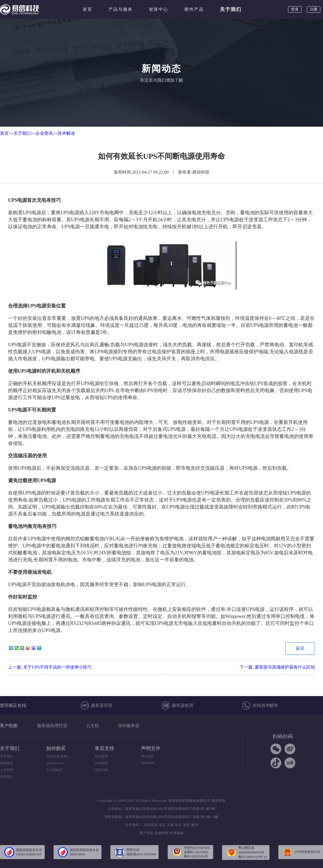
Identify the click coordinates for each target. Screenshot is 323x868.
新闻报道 (6, 763)
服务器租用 (177, 706)
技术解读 (66, 133)
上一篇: (50, 667)
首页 (87, 9)
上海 (170, 825)
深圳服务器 (129, 726)
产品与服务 (121, 9)
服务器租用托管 (52, 726)
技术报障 (101, 763)
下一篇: (277, 667)
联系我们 (6, 777)
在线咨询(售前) (57, 756)
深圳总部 (151, 825)
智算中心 (159, 9)
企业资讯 (44, 133)
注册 (314, 9)
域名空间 (101, 770)
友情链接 (177, 833)
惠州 (195, 825)
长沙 (178, 825)
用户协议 (148, 756)
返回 (300, 648)
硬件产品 (194, 9)
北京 (162, 825)
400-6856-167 (55, 763)
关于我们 (231, 9)
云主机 (93, 726)
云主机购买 (54, 770)
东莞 (187, 825)
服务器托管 (97, 706)
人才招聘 (6, 770)
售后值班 (101, 756)
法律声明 (148, 763)
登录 (295, 9)
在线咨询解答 (260, 706)
